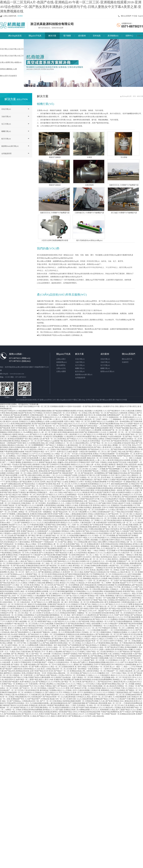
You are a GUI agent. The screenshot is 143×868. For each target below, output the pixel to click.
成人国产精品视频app (96, 656)
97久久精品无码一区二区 (127, 553)
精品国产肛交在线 (119, 462)
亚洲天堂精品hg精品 (130, 578)
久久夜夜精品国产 (42, 531)
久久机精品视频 (73, 535)
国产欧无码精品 (121, 656)
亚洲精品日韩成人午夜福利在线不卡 (19, 555)
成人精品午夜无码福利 (73, 516)
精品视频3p (32, 664)
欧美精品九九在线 (11, 660)
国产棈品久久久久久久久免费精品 (105, 619)
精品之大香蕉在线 (54, 576)
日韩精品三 (132, 413)
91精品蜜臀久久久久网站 (87, 512)
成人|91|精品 (14, 611)
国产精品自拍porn (51, 598)
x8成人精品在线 (98, 716)
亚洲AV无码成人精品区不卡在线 (118, 503)
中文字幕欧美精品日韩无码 (83, 447)
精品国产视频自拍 (43, 632)
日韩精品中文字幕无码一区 (21, 667)
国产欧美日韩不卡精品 (79, 538)
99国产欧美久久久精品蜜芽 (25, 510)
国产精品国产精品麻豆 (51, 538)
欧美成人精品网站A (97, 570)
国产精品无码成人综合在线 (50, 570)
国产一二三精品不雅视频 (12, 462)
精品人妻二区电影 (48, 443)
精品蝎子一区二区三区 (74, 471)
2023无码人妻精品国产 (35, 598)
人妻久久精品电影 (24, 419)
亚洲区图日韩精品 (88, 546)
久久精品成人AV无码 (83, 583)
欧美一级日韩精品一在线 (82, 669)
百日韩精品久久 (10, 587)
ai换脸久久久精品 (65, 598)
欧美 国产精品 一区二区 (111, 434)
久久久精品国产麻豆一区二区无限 (92, 660)
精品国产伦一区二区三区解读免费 (34, 533)
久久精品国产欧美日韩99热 (37, 576)
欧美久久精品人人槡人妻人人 (49, 587)
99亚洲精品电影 (133, 501)
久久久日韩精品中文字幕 (75, 604)
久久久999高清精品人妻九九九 (27, 488)
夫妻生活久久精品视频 (123, 596)
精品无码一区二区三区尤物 (62, 669)
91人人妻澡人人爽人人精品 (14, 561)
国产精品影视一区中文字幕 (42, 419)
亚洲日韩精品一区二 (64, 525)
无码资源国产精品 (65, 712)
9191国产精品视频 (59, 559)
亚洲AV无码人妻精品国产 (99, 609)
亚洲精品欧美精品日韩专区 (36, 566)
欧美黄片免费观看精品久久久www (38, 480)
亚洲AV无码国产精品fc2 (54, 424)
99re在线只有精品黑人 (19, 634)
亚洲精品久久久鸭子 (76, 482)
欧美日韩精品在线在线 (56, 574)
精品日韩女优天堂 (70, 441)
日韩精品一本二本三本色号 (32, 495)
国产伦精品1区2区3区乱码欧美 (131, 634)
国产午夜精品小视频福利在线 (71, 587)
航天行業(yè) (6, 139)
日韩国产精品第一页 (112, 714)
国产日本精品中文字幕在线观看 (58, 465)
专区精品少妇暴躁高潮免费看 (95, 482)
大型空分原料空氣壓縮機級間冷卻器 (55, 240)
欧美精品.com (133, 705)
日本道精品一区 (83, 705)
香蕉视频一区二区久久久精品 (23, 619)
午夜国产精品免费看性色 (110, 712)
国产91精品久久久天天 (54, 692)
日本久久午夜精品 (79, 712)
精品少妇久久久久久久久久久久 (76, 424)
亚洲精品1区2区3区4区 (105, 568)
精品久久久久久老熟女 (19, 583)
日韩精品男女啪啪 (92, 701)
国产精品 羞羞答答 (50, 643)
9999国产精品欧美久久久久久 (33, 630)
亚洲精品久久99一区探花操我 (11, 467)
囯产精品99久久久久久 (30, 714)
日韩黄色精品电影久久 (130, 602)
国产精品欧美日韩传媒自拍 (32, 467)
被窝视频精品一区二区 (58, 615)
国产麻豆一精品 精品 (111, 576)
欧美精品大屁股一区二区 (17, 473)
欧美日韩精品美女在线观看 (120, 460)
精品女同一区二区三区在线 (27, 624)
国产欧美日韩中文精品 (37, 516)
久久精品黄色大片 (70, 437)
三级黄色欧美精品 (122, 692)
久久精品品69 (131, 682)
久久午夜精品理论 (76, 568)
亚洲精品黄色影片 (94, 544)
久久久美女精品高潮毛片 (109, 499)
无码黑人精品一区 (21, 591)
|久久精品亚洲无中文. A (28, 611)
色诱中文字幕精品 (116, 641)
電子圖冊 (67, 36)
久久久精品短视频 (64, 501)
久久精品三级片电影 (116, 510)
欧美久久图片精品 (93, 557)
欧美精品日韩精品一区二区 (46, 546)
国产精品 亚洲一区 (42, 658)
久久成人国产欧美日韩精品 (109, 701)
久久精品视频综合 (135, 441)
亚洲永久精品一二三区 (8, 523)
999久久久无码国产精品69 (129, 424)
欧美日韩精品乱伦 (17, 609)
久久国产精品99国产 (32, 699)
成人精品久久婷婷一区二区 (61, 480)
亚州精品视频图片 (131, 647)
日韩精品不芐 (80, 488)
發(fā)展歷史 (61, 365)
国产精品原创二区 (53, 566)
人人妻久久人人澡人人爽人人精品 (65, 419)
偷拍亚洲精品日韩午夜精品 (86, 518)
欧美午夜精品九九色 (27, 682)
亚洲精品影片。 (43, 492)
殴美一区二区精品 (112, 570)
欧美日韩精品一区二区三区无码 (42, 585)
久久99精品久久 (78, 540)
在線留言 (125, 362)
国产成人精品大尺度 (13, 495)
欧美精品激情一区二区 (127, 454)
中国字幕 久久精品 (29, 716)
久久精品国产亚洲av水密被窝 (115, 501)
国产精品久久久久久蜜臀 (43, 602)
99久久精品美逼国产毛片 (24, 686)
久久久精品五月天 (88, 643)
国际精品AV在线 (13, 445)
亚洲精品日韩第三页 (71, 710)
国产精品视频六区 (21, 535)
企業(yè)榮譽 (61, 371)
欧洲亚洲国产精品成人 (91, 471)
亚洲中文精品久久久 (117, 540)
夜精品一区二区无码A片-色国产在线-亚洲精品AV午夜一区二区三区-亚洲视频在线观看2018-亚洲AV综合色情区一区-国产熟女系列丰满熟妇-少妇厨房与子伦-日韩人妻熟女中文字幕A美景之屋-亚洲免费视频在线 (71, 7)
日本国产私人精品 (27, 471)
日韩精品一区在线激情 (37, 428)
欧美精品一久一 (98, 669)
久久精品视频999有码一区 (82, 467)
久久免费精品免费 (32, 645)
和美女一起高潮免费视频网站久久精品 (82, 486)
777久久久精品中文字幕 (9, 621)
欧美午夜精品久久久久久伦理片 (68, 523)
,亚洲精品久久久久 (72, 660)
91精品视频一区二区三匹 (27, 621)
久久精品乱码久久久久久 (115, 626)
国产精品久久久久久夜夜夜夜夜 (29, 581)
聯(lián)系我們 (126, 16)
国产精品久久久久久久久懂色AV (21, 527)
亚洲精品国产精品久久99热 (104, 699)
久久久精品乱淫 (84, 441)
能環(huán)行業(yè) (107, 371)
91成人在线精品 (114, 654)
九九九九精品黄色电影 (85, 699)
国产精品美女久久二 (90, 682)
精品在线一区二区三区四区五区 (57, 426)
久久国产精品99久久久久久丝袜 (59, 533)
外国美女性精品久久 (15, 432)
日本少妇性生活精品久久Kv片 (73, 714)
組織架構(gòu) (61, 362)
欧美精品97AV (18, 563)
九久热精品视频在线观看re (40, 703)
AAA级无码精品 (38, 712)
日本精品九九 (81, 697)
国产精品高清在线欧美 (76, 624)
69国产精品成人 (52, 675)
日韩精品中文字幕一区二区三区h (12, 613)
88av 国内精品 (102, 437)
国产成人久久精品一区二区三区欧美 (73, 551)
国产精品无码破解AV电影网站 (15, 598)
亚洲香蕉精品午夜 (117, 645)
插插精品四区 (5, 578)
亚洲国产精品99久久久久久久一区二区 (83, 628)
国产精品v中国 (114, 609)
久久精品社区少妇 (110, 553)
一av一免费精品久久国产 (9, 469)
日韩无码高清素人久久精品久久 (119, 594)
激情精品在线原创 (108, 637)
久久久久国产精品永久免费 (131, 669)
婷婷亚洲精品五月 (86, 594)
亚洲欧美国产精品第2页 (56, 604)
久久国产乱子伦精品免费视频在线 (120, 621)
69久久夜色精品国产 (35, 697)
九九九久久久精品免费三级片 (29, 594)
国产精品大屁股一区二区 (13, 546)
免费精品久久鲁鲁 (43, 422)
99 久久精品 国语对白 (111, 559)
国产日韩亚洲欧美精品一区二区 (43, 708)
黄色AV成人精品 (107, 587)
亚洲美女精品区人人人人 (132, 417)
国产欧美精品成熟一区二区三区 (107, 634)
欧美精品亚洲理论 (51, 712)
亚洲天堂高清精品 (42, 606)
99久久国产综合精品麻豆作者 (26, 656)
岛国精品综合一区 (115, 417)
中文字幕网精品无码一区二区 (100, 574)
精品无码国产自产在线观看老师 (70, 645)
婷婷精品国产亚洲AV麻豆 (17, 443)
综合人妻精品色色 (126, 701)
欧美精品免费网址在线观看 (38, 591)
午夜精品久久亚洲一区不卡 (73, 692)
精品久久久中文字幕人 (34, 520)
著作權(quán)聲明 (106, 400)
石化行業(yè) (6, 109)
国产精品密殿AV (58, 639)
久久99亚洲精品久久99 (114, 660)
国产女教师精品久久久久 (27, 523)
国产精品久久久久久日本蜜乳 (74, 652)
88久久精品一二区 (51, 630)
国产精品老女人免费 (65, 686)
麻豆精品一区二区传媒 (81, 566)
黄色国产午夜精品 (19, 492)
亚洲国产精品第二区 (10, 505)
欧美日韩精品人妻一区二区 (39, 508)
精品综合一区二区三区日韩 (78, 469)
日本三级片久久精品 (118, 475)
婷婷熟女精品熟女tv (87, 634)
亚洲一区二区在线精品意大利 (126, 613)
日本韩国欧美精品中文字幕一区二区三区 (29, 426)
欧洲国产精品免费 (15, 417)
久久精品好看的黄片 (14, 559)
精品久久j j (61, 690)
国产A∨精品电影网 (51, 641)
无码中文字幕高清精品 (19, 428)
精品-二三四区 (71, 705)
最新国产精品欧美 (46, 462)
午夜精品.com (115, 572)
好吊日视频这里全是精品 (65, 589)
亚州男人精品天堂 (47, 482)
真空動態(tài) (113, 36)
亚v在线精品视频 (100, 415)
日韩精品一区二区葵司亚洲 (23, 675)
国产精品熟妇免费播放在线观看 (64, 411)
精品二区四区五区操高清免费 (27, 458)
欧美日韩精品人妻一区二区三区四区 (129, 542)
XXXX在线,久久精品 (93, 684)
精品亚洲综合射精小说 (74, 695)
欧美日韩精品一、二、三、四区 (121, 458)
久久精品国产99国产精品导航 (131, 531)
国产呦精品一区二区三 (134, 690)
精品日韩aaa (134, 428)
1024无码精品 (16, 518)
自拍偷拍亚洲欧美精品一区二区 (31, 557)
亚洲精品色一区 (18, 553)
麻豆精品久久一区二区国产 (109, 581)
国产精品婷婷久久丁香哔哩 (72, 576)
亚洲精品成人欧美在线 (37, 705)
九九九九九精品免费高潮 (46, 523)
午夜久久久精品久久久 (129, 688)
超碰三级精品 (119, 555)
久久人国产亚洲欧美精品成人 (83, 480)
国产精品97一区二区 (61, 671)
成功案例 (82, 36)
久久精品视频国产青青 (42, 596)
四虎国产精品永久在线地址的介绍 (96, 572)
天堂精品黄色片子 (61, 624)
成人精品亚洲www (50, 467)
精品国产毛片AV (105, 611)
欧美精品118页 (93, 596)
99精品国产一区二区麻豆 (115, 671)
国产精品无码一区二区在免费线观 (66, 585)
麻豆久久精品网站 (56, 652)
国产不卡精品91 (126, 712)
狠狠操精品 (105, 690)
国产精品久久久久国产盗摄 (96, 503)
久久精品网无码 (90, 615)
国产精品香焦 (102, 654)
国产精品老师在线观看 (128, 529)
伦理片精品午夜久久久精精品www (19, 454)
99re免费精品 (28, 432)
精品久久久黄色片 (56, 617)
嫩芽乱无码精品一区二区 (130, 439)
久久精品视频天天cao (34, 643)
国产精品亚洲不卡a (121, 568)
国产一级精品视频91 (119, 467)
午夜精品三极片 (51, 686)
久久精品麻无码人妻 (36, 695)
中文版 (135, 16)
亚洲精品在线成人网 (77, 671)
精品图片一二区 (107, 630)
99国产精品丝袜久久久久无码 (64, 561)
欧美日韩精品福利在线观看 (21, 424)
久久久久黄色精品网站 (95, 591)
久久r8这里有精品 (80, 553)
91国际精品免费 (78, 598)
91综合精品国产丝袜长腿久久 (130, 576)
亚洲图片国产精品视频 (62, 680)
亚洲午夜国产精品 (40, 527)
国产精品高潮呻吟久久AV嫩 (25, 632)
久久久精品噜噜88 (32, 609)
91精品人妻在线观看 (93, 624)
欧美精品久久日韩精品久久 (35, 692)
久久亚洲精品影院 (34, 443)
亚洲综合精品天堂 (86, 505)
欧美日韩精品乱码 (37, 548)
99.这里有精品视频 (42, 615)
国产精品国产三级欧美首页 (12, 669)
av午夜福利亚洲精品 (103, 643)
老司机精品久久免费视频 (130, 486)
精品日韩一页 (7, 566)
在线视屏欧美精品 (11, 594)
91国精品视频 (103, 658)
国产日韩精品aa (15, 701)
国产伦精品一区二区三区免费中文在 (72, 557)
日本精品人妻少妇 (11, 695)
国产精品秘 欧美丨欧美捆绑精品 (93, 473)
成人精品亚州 (45, 649)
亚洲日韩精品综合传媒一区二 (35, 563)
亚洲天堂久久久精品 (64, 452)
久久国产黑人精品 (25, 475)
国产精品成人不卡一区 (40, 652)
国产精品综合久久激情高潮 (117, 413)
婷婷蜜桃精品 (97, 456)
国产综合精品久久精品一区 (97, 647)
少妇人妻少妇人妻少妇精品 (28, 430)
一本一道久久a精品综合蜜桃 (77, 548)
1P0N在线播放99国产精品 (102, 467)
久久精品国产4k (33, 540)
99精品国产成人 (6, 596)
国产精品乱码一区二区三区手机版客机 (37, 639)
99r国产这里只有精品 (122, 615)
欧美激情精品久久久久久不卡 (99, 484)
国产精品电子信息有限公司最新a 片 (42, 456)
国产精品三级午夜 (35, 535)
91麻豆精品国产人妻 (88, 523)
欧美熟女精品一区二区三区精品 (69, 643)
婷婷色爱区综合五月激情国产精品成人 (25, 570)
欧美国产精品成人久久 (22, 708)
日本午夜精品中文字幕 (78, 688)
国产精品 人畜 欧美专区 (103, 447)
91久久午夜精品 (108, 692)
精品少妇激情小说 (82, 561)
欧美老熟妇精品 (107, 488)
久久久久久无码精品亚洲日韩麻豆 (64, 613)
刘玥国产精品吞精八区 (125, 456)
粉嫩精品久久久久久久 (8, 626)
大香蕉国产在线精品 (70, 654)
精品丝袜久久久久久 (115, 617)
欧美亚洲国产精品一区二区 (76, 544)
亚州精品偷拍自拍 (85, 619)
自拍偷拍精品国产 (104, 512)
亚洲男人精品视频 (91, 540)
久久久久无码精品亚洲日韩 (55, 578)
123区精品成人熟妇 (7, 632)
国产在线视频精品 (86, 664)
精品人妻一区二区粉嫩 (126, 684)
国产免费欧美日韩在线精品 (81, 680)
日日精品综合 (56, 654)
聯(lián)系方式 (127, 359)
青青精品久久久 (8, 568)
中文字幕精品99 (104, 628)
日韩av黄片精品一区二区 (97, 413)
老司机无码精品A (12, 482)
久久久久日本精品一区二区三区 (63, 518)
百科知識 (97, 36)
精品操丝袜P (94, 497)
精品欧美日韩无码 (89, 492)
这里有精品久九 (51, 428)
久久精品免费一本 (7, 662)
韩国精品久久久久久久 (30, 559)
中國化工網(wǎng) (79, 400)
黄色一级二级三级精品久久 (51, 594)
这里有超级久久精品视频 (123, 488)
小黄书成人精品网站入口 (47, 684)
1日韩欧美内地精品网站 (55, 516)
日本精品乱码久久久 (119, 574)
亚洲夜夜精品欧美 (134, 656)
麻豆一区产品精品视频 (107, 598)
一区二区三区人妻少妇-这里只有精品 (72, 647)
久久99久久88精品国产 (110, 624)
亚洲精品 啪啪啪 (57, 430)
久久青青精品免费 (68, 632)
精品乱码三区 (9, 656)
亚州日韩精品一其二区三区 (79, 602)
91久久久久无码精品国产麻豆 (56, 486)
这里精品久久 (57, 572)
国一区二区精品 (8, 697)
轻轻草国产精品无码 (41, 617)
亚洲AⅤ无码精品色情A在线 (19, 447)
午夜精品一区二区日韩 (84, 677)
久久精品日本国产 (17, 486)
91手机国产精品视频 (121, 428)
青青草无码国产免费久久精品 (58, 514)
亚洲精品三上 (105, 645)
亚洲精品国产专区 (17, 699)
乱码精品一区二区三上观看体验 (123, 628)
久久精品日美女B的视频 (57, 497)
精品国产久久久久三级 (17, 525)
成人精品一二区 (49, 475)
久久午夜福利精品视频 (35, 525)
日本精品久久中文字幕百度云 (110, 497)
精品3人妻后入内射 (46, 680)
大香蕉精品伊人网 (95, 424)
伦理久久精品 (69, 422)
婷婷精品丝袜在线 (22, 671)
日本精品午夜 (137, 611)
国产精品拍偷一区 (134, 467)
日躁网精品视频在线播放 (42, 411)
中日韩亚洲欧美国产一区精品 (42, 662)
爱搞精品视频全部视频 (97, 662)
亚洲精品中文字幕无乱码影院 (42, 477)
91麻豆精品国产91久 (12, 471)
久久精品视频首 (55, 531)
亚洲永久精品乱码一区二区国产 (90, 419)
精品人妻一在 (91, 465)
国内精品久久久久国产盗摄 (53, 710)
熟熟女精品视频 (12, 413)
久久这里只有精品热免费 (75, 559)
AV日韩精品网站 (80, 591)
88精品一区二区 (8, 516)
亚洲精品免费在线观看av (99, 566)
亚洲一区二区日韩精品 (81, 525)
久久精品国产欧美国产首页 (29, 469)
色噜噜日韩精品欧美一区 (59, 606)
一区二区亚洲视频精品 (57, 634)
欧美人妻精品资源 (41, 471)
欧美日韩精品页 (45, 518)
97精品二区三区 (127, 673)
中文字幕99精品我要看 (132, 617)
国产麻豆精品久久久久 (105, 615)
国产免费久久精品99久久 (41, 667)
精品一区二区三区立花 (37, 600)
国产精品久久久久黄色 (131, 490)
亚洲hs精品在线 (30, 499)
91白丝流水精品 (22, 705)
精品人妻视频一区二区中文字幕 (119, 445)
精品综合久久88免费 (100, 578)
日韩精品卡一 (115, 589)
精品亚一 (3, 443)
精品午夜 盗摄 (61, 456)
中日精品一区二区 (21, 508)
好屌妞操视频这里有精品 (113, 591)
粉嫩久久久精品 (135, 649)
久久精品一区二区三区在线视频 (103, 535)
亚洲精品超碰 (118, 546)
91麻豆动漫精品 (24, 542)
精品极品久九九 (96, 708)
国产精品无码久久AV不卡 (44, 619)
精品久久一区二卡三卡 (100, 417)
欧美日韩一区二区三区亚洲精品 (96, 495)
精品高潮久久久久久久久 (66, 684)
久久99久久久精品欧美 (79, 484)
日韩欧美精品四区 (22, 516)
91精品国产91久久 (121, 477)
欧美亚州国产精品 (34, 568)
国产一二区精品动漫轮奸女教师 (75, 656)
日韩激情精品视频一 (18, 641)
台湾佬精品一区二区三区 (115, 695)
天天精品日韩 (9, 686)
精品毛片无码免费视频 (54, 437)
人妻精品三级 (64, 641)
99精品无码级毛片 (115, 578)
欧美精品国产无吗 (133, 639)
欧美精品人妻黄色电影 (93, 508)
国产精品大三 (51, 445)
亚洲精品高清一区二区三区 (130, 518)
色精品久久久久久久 (78, 465)
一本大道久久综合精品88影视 (81, 454)
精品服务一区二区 (37, 447)
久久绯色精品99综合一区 (63, 662)
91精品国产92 (38, 555)
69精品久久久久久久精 (68, 581)
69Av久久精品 (39, 686)
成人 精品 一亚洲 (68, 488)
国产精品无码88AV (118, 449)
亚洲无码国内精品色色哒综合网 (55, 520)
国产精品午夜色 (26, 465)
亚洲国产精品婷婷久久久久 (55, 695)
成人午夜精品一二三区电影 (16, 576)
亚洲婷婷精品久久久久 (30, 462)
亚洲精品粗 (12, 606)
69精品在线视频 (8, 617)
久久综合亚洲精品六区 (104, 533)
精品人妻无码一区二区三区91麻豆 (49, 499)
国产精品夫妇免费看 (10, 475)
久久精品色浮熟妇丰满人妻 (62, 510)
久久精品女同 (107, 708)
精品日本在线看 (127, 512)
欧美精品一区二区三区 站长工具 (115, 705)
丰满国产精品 (114, 531)
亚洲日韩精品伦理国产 (70, 499)
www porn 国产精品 (51, 447)
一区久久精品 (25, 548)
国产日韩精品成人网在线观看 (96, 703)
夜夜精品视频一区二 (127, 559)
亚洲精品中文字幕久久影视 (45, 589)
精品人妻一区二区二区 (93, 559)
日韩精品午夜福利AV (113, 439)
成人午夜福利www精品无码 (10, 533)
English (140, 16)
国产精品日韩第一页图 (58, 508)
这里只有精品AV (133, 697)
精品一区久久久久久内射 (98, 445)
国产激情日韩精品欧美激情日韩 (77, 574)
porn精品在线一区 (56, 656)
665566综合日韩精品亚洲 (99, 531)
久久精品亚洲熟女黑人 (81, 443)
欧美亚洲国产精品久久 (70, 594)
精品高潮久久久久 (76, 434)
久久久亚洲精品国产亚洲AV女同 (15, 540)
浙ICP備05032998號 (120, 400)
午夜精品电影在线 (129, 643)
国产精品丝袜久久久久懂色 (38, 634)
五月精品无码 (134, 484)
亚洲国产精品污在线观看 (55, 660)
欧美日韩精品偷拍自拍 (66, 432)
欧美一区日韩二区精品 (72, 637)
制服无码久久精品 (133, 499)
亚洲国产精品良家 (91, 658)
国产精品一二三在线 (17, 490)
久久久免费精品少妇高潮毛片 (17, 437)
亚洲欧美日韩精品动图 (38, 514)
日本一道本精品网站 (122, 422)
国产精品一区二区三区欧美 (47, 501)
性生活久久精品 (43, 656)
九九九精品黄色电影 (68, 697)
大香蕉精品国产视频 (86, 428)
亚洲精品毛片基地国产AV (15, 460)
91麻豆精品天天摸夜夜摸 (39, 497)
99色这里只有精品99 (8, 411)
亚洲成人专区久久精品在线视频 (78, 690)
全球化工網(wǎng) (92, 400)
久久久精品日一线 (91, 598)
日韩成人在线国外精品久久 (98, 514)
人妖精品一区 (55, 632)
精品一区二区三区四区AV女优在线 (38, 613)
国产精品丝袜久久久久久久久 (99, 449)
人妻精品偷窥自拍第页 (79, 514)
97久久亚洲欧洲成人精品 (78, 529)
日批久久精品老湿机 (23, 652)
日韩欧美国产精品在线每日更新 (82, 490)
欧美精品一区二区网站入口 (93, 520)
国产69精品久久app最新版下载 (52, 441)
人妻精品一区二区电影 (13, 710)
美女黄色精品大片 (11, 542)
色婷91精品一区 (22, 680)
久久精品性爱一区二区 (115, 432)
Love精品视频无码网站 (24, 411)
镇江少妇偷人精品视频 (35, 641)
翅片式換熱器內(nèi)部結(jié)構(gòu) (89, 240)
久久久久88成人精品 (71, 617)
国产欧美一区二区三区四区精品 (54, 439)
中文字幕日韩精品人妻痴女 (94, 439)
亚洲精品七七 (62, 445)
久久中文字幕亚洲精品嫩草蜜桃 (61, 591)
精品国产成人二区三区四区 (119, 566)
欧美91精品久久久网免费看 (92, 430)
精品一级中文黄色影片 (75, 615)
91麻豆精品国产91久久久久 (121, 611)
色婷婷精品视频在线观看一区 (73, 701)
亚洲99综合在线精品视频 (26, 606)
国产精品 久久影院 (61, 482)
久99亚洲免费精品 (88, 533)
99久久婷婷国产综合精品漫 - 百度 (63, 677)
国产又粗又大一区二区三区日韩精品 (33, 688)
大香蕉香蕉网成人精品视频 (54, 505)
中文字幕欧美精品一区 (37, 551)
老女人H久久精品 (56, 492)
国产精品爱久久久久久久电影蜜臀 (31, 505)
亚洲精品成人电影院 (10, 434)
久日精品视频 (95, 630)
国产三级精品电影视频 (77, 703)
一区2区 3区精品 (47, 673)
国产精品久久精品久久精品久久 (87, 639)
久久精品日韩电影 (94, 688)
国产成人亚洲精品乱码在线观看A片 (15, 497)
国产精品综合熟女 (28, 484)
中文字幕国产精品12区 (31, 417)
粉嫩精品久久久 (85, 535)
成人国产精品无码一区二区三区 (19, 477)
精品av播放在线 (59, 673)
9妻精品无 (64, 570)
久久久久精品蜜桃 (114, 443)
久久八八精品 (129, 510)
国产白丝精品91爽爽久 (129, 426)
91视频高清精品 (105, 632)
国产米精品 (84, 609)
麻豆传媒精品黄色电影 (120, 484)
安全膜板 (124, 157)
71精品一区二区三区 (82, 422)
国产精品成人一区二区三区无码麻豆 (53, 469)
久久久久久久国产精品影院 (128, 527)
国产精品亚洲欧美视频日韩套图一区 (57, 555)
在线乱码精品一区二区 (11, 602)
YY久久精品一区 (15, 630)
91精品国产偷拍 (8, 510)
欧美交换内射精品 (108, 613)
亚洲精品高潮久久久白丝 (97, 432)
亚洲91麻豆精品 (44, 430)
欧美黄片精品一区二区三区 (58, 527)
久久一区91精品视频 (109, 561)
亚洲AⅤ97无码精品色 (112, 669)
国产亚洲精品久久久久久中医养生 (48, 682)
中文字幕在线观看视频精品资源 (128, 551)
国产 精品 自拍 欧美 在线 (122, 533)
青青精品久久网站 (68, 531)
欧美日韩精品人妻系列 (112, 426)
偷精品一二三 (107, 419)
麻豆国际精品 (32, 492)
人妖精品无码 (109, 649)
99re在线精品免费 (45, 473)
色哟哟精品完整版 (109, 456)
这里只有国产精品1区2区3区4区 (42, 671)
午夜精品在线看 (126, 654)
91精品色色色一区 (100, 594)
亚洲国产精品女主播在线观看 (39, 677)
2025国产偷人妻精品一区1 (67, 542)
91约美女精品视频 (101, 490)
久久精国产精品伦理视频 (117, 480)
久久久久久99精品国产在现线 (67, 475)
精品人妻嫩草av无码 (60, 462)
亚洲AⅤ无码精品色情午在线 (33, 628)
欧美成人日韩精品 (66, 447)
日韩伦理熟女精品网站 (101, 589)
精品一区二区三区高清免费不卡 (96, 510)
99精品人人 (81, 684)
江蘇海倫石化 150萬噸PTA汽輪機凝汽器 (89, 213)
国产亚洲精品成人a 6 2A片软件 (80, 716)
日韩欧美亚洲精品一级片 (48, 645)
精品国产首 (57, 473)
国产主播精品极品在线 (12, 484)
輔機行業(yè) (6, 131)
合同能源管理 (6, 154)
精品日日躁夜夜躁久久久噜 (65, 708)
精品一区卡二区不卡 (48, 452)
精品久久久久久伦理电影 (111, 688)
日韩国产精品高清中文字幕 (89, 499)
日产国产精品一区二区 (98, 443)
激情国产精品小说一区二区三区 (105, 606)
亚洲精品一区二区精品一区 (127, 686)
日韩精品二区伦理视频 (102, 677)
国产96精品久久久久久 (75, 439)
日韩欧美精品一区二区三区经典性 (33, 503)
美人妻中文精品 (81, 667)
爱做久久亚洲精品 (15, 628)
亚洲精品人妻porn (24, 544)
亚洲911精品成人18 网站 (130, 589)
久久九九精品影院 (25, 660)
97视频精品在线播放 (119, 632)
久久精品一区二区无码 (128, 471)
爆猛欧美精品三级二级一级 (22, 538)
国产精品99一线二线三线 (25, 658)
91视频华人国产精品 (8, 658)
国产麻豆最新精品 (45, 572)
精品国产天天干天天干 (128, 583)
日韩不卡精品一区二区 (14, 529)
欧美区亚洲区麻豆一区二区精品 (81, 606)
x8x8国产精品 (125, 570)
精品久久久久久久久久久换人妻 (122, 675)
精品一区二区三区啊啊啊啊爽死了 (33, 445)
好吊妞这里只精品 (128, 443)
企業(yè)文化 (61, 368)
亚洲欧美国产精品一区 (83, 589)
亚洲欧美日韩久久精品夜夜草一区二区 (76, 417)
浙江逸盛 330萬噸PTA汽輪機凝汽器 (124, 213)
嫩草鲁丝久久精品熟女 (12, 673)
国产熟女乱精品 (19, 566)
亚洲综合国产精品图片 (11, 682)
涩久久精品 (37, 538)
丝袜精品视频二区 (99, 686)
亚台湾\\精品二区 (107, 477)
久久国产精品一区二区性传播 (40, 654)
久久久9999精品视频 (51, 557)
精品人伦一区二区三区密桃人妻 (108, 518)
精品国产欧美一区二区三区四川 (97, 641)
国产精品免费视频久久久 (115, 469)
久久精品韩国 (97, 411)
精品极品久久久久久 (95, 553)
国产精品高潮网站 (74, 546)
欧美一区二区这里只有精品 (22, 596)
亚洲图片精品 (109, 656)
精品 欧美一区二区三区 (62, 484)
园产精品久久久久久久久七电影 (92, 649)
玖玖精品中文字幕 (85, 475)
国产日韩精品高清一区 (8, 544)
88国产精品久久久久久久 (73, 492)
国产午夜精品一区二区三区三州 (88, 477)
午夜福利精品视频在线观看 (14, 452)
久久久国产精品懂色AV (112, 411)
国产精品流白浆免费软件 (20, 415)
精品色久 (123, 499)
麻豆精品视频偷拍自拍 (59, 703)
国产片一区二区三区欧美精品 (51, 701)
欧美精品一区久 (23, 703)
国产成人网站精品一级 (20, 654)
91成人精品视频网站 (57, 658)
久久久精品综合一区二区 (74, 658)
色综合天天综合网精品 (44, 561)
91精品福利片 (105, 675)
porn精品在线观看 (57, 422)
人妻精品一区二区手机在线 (27, 512)
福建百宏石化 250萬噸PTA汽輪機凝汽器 (124, 185)
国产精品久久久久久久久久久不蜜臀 (119, 604)
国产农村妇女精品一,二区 (93, 426)
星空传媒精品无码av (123, 600)
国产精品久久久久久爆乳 (39, 434)
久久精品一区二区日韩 (21, 585)
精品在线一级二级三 (61, 602)
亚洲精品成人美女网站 (75, 508)
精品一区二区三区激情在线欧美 (62, 667)
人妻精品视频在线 (22, 514)
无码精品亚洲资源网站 (79, 449)
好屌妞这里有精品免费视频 (32, 710)
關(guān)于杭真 (35, 36)
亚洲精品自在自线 (73, 634)
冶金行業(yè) (6, 117)
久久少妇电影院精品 (57, 609)
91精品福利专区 (85, 456)
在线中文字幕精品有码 (22, 662)
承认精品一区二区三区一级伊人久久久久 (22, 572)
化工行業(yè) (6, 124)
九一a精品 (29, 490)
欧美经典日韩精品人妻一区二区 (120, 523)
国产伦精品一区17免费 (19, 664)
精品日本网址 (37, 475)
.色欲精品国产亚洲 (51, 628)
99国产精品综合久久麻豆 (64, 553)
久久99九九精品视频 (46, 624)
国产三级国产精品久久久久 (126, 710)
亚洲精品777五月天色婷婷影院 (94, 695)
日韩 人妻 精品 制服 (125, 525)
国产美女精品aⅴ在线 (61, 458)
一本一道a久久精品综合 (28, 449)
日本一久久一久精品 (8, 652)
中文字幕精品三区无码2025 (42, 413)
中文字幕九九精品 (78, 503)
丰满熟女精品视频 (95, 529)
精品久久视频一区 (89, 516)
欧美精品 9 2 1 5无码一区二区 (88, 581)
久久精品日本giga (73, 649)
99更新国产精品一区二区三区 (36, 574)
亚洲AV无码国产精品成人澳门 (50, 714)
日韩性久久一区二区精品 (46, 449)
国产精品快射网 (122, 535)
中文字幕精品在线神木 (99, 617)
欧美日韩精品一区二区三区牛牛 (52, 637)
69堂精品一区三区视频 (50, 581)
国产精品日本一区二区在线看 (78, 497)
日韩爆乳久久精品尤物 (37, 583)
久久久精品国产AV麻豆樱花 (125, 699)
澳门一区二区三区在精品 (132, 660)
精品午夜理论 (69, 639)
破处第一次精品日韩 (80, 452)
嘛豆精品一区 (116, 643)
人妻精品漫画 (22, 551)
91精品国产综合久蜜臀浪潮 (24, 589)
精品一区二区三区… (115, 703)
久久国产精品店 (39, 675)
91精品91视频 (63, 628)
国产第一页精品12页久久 (24, 617)
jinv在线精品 (76, 533)
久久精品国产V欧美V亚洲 (91, 637)
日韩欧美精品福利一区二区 (40, 415)
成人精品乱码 (64, 568)
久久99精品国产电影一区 (94, 714)
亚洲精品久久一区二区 (64, 443)
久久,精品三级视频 (46, 458)
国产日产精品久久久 (50, 495)
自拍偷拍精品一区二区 (72, 430)
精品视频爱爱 (62, 546)
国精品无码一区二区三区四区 (98, 458)
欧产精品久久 (30, 561)
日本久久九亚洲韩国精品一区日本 (71, 495)
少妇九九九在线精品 (117, 690)
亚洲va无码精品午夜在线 (31, 673)
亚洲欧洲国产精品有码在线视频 (130, 624)
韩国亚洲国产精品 (44, 621)
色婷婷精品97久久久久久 (93, 692)
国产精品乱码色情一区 (51, 697)
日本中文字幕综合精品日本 (104, 664)
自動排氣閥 (89, 185)
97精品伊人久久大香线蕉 (106, 516)
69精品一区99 (36, 544)
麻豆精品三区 (74, 527)
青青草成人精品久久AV (102, 505)
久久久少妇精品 (119, 639)
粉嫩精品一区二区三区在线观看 (89, 613)
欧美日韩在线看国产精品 (87, 437)
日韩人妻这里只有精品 (19, 600)
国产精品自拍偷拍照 (129, 497)
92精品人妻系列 (32, 473)
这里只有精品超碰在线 (27, 501)
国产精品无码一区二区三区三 (65, 477)
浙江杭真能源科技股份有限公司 (28, 400)
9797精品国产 (45, 540)
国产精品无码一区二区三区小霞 (120, 514)
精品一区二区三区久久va (14, 499)
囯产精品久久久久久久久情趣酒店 (92, 673)
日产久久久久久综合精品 (41, 454)
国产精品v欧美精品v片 (91, 645)
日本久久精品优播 (128, 411)
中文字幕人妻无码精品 (122, 587)
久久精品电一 (117, 447)
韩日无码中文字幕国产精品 (92, 600)
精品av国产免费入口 (80, 662)
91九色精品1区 (95, 561)
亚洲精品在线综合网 (128, 714)
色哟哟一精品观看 (113, 583)
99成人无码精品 (109, 600)
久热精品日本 (65, 538)
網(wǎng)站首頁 (15, 36)
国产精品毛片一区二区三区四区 (14, 647)
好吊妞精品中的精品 (123, 492)
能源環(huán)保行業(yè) (10, 146)
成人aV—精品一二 (116, 667)
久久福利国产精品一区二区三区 (54, 535)
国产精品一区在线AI (12, 465)
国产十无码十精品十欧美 (82, 686)
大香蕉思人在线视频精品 (110, 471)
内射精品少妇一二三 (82, 630)
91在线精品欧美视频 (93, 488)
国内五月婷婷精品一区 (37, 437)
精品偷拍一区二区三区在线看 (54, 460)
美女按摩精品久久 (54, 503)
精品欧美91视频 (21, 568)
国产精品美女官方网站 (116, 647)
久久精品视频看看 (120, 697)
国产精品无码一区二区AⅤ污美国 (49, 664)
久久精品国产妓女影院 (44, 484)
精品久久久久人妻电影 (70, 664)
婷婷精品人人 (118, 680)
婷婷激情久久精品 (39, 465)
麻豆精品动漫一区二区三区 (78, 445)
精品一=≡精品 (93, 551)
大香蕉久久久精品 (71, 505)
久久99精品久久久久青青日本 (50, 488)
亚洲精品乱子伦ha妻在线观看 (122, 505)
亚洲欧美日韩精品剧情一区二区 (12, 692)
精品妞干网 (133, 662)
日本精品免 (12, 458)
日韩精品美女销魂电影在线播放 (122, 538)
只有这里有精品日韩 (32, 690)
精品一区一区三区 (96, 705)
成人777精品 (116, 512)
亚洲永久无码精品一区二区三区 (87, 632)
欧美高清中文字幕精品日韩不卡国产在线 (84, 462)
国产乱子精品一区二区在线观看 (71, 415)
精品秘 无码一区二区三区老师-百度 (63, 699)
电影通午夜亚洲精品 (109, 684)
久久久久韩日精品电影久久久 (99, 538)
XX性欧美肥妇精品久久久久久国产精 (128, 630)
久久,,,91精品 (66, 503)
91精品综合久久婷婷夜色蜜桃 (125, 664)
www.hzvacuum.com (17, 374)
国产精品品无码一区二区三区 (66, 512)
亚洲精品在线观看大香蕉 (104, 428)
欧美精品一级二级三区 (108, 527)
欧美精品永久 (23, 695)
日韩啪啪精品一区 (99, 626)
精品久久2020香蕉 (106, 639)
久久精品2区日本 (38, 578)
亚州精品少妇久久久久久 (43, 490)
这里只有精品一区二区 (16, 645)
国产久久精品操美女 (46, 553)
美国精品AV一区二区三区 (30, 441)
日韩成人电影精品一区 (98, 621)
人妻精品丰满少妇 (119, 682)
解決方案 (52, 36)
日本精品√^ (55, 415)
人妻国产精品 (33, 680)
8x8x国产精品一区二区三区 (35, 486)
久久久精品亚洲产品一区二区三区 (113, 548)
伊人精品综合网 (73, 456)
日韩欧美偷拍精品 (125, 544)
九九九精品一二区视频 (97, 469)
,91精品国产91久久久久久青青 (58, 688)
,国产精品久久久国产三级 (9, 548)
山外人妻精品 (44, 609)
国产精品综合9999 (105, 682)
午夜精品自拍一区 (50, 542)
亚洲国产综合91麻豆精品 (27, 626)
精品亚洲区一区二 (98, 583)
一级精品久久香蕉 (132, 555)
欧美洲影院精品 (77, 501)
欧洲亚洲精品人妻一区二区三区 (54, 544)
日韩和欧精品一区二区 (30, 518)
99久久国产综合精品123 (101, 475)
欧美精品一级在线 (115, 490)
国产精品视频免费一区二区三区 (66, 619)
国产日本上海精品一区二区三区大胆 (129, 637)
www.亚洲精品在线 (73, 609)
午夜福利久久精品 (110, 525)
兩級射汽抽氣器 (55, 157)
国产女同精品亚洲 (96, 525)
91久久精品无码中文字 (8, 419)
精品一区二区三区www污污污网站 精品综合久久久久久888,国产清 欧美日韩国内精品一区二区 (81, 563)
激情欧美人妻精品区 (116, 465)
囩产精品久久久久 (44, 716)
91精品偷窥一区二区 (134, 548)
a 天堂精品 (117, 708)
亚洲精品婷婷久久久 (58, 596)
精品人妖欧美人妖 (35, 439)
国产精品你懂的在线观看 (129, 581)
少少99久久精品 (51, 647)
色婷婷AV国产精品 (82, 531)
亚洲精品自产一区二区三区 (127, 561)
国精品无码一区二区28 (61, 413)
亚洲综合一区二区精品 (79, 413)
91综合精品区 (85, 617)
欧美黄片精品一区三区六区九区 (109, 486)
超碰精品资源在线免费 (78, 458)
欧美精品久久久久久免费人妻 (47, 626)
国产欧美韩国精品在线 (12, 714)
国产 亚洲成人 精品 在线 (116, 452)
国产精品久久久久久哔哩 (93, 434)
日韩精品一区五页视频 (107, 551)
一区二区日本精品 (72, 673)
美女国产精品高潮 (38, 424)
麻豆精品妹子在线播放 (48, 690)
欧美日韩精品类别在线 (109, 544)
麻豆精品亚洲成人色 (66, 630)
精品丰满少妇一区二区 (129, 572)
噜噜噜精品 (87, 578)
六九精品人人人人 (92, 675)
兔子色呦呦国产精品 (75, 520)
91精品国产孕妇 (94, 548)
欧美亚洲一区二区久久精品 (73, 572)
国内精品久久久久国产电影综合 (118, 652)
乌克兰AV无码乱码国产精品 (119, 658)
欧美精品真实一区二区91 (132, 520)
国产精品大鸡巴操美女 (111, 529)
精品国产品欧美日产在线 (106, 492)
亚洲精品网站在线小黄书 (99, 602)
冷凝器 (89, 157)
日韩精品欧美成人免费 (126, 606)
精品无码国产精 (81, 432)
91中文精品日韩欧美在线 (30, 637)
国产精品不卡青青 (101, 480)
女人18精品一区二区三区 (61, 454)
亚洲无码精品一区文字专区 (100, 441)
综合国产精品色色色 (128, 609)
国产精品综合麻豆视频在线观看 (77, 460)
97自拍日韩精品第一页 (116, 437)
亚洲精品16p (138, 621)
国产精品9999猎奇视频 (56, 471)
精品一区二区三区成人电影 (71, 600)
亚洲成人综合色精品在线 (133, 546)
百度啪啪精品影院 (134, 619)
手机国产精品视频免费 (34, 460)
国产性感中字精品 (83, 708)
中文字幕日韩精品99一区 (116, 482)
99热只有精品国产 (63, 449)
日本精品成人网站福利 (50, 568)
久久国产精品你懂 (82, 621)
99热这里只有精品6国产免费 (27, 587)
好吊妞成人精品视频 (84, 411)
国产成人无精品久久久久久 (95, 604)
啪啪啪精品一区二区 (120, 419)
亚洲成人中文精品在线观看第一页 (105, 454)
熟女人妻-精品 (102, 465)
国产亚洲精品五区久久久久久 (50, 417)
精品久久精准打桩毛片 (59, 716)
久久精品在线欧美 (66, 626)
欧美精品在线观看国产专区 (18, 439)
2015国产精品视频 (52, 551)
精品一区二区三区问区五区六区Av (124, 677)
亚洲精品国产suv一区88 (61, 490)
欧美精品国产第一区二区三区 (113, 430)
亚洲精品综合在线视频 (106, 585)
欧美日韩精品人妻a (65, 467)
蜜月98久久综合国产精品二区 (11, 639)
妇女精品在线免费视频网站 (102, 680)
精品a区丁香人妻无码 (43, 510)
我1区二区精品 (46, 669)
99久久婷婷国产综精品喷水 (21, 578)
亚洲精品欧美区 (115, 602)
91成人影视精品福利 (77, 641)
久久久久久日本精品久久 (36, 647)
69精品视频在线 (21, 697)
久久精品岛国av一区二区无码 (98, 667)
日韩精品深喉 (82, 542)
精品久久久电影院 (120, 557)
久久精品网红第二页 (123, 516)
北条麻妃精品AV (29, 546)
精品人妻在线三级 (115, 495)
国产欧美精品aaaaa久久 (16, 574)
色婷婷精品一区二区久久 (97, 452)
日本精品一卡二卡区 (58, 649)
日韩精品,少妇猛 (106, 462)
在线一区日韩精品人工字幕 (94, 501)
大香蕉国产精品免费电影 (56, 705)
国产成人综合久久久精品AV (77, 596)
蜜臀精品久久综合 (52, 583)
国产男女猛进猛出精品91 (113, 520)
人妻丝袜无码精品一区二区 (96, 671)
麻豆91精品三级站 (95, 542)
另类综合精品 (78, 510)
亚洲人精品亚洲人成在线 (133, 465)
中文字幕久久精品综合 (8, 551)
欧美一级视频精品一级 (47, 512)
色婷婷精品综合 (106, 557)
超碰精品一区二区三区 (74, 578)
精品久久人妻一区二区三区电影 (45, 432)
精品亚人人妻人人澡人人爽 (99, 460)
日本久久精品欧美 (32, 553)
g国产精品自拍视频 (76, 426)
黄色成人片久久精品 (67, 583)
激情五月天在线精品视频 (37, 604)
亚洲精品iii (123, 619)
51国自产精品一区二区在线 (96, 652)
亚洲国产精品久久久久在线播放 (102, 422)
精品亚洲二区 (130, 671)
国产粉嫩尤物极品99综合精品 (116, 473)
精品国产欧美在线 (25, 413)
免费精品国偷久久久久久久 (89, 710)
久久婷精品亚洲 (45, 559)
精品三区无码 (137, 594)
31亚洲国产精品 (50, 525)
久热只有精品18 (22, 456)
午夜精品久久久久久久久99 (79, 570)
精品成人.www (24, 434)
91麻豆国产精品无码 (8, 671)
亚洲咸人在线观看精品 (26, 615)
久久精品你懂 (103, 540)
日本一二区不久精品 (113, 673)
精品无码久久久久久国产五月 (117, 662)
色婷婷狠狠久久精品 (107, 710)
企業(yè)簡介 (61, 359)
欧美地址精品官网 (93, 712)
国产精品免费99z (39, 660)
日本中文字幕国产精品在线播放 (114, 508)
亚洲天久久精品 (66, 566)
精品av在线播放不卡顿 (8, 624)
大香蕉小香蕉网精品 (107, 596)
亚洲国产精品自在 (27, 531)
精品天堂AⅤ (88, 415)
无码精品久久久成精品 (27, 422)
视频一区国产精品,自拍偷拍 (61, 540)
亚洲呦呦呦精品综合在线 (82, 626)
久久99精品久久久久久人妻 (68, 428)
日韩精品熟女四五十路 (31, 701)
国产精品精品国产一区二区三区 (49, 611)
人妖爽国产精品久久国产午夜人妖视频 (25, 649)
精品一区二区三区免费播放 (10, 637)
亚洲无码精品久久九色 (32, 669)
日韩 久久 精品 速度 (53, 600)
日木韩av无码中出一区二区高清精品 (72, 675)
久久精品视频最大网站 (91, 587)
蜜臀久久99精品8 (109, 542)
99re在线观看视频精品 (123, 585)
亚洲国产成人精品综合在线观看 (34, 529)
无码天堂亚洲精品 (130, 447)
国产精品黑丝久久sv (123, 598)
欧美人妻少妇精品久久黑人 (59, 434)
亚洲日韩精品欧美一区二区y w (83, 555)
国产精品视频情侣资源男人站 (55, 548)
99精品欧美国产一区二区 (71, 473)
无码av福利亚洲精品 (69, 611)
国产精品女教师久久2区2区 (29, 482)
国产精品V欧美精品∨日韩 (93, 576)
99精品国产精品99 (9, 705)
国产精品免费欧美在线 (111, 424)
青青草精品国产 (37, 542)
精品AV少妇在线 (12, 422)
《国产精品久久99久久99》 (88, 611)
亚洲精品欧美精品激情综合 (89, 527)
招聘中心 (129, 36)
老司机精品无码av (121, 649)
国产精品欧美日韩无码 (119, 441)
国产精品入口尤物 (21, 677)
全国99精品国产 (102, 523)
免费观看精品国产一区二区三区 (119, 415)
